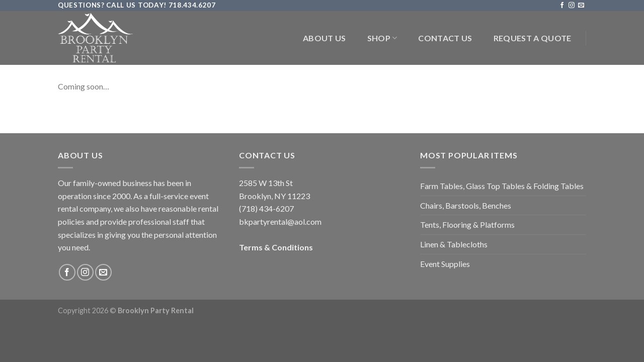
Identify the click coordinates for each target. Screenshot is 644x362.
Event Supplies (445, 264)
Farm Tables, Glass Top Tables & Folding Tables (502, 186)
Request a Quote (533, 38)
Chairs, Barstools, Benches (466, 205)
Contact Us (445, 38)
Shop (382, 38)
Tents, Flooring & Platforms (467, 224)
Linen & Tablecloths (454, 244)
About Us (325, 38)
